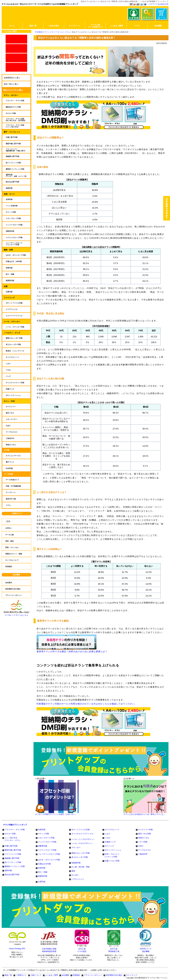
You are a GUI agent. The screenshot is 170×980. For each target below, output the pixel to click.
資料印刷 (8, 870)
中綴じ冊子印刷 (11, 846)
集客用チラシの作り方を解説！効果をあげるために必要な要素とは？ (72, 644)
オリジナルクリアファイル (82, 834)
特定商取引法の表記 (114, 975)
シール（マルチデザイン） (82, 843)
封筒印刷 (42, 868)
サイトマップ (131, 975)
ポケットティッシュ (113, 850)
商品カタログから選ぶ (13, 90)
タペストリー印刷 (145, 830)
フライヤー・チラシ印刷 (15, 830)
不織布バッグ (110, 842)
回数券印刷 (43, 846)
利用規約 (76, 975)
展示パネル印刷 (145, 834)
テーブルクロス (145, 850)
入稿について (36, 975)
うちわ (108, 838)
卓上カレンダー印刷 (80, 857)
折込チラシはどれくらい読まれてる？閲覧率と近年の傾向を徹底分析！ (101, 32)
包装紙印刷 (76, 863)
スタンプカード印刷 (46, 838)
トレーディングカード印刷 (49, 854)
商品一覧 (8, 975)
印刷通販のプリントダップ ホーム (49, 32)
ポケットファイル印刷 (81, 830)
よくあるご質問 (52, 975)
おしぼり (75, 875)
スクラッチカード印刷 (47, 850)
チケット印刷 (44, 834)
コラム (67, 32)
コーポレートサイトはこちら (16, 614)
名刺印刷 (42, 830)
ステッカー (76, 847)
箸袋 (73, 871)
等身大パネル (144, 838)
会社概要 (16, 575)
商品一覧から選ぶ (11, 84)
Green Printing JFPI (17, 949)
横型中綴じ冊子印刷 (13, 850)
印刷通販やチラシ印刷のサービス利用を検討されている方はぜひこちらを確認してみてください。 (87, 704)
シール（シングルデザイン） (83, 839)
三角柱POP (143, 854)
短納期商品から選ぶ (12, 78)
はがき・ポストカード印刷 (49, 860)
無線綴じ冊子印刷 (12, 858)
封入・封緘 (43, 872)
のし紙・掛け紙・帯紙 (81, 867)
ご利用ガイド (16, 513)
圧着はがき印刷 (44, 864)
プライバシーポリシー (93, 975)
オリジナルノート (112, 830)
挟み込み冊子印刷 (12, 875)
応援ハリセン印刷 (112, 861)
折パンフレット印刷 (13, 862)
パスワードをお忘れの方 (158, 4)
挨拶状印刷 (43, 876)
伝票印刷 (42, 882)
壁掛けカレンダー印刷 (81, 853)
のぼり (141, 846)
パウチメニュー (78, 879)
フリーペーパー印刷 (13, 854)
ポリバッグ (109, 846)
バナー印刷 (143, 842)
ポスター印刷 (10, 834)
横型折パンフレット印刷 (15, 866)
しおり (108, 834)
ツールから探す (10, 31)
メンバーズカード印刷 (47, 842)
